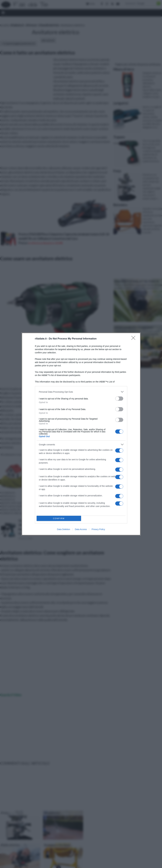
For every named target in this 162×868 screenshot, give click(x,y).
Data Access (81, 529)
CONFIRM (59, 518)
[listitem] (81, 392)
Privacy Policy (98, 529)
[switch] (119, 399)
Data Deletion (64, 529)
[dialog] (81, 434)
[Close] (134, 339)
